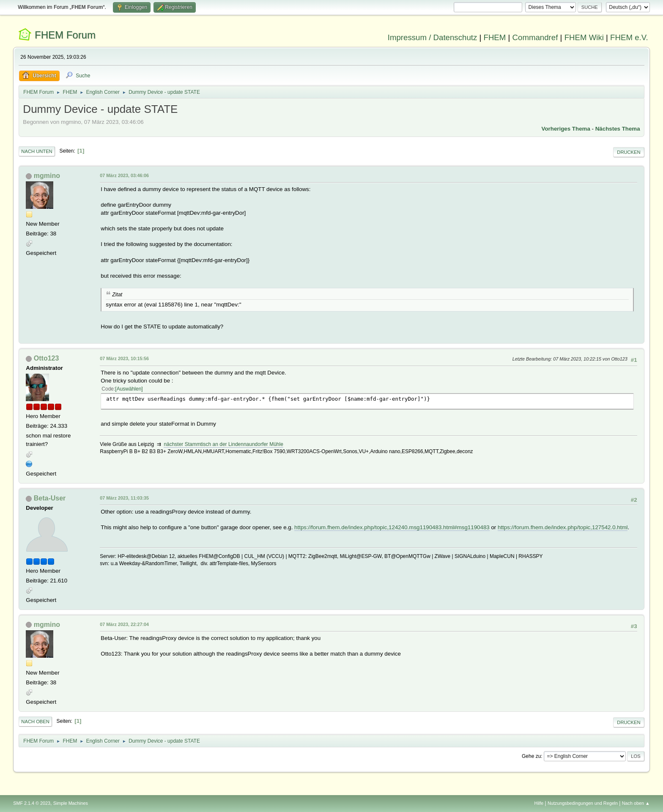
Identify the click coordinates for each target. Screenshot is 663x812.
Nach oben (35, 722)
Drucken (629, 152)
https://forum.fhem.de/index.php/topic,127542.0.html (563, 527)
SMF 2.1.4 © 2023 (32, 803)
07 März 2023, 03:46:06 (124, 175)
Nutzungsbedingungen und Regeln (583, 803)
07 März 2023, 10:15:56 (124, 358)
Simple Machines (71, 803)
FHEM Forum (65, 35)
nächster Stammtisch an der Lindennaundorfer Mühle (223, 444)
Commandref (535, 37)
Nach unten (37, 151)
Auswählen (129, 389)
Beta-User (50, 498)
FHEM (495, 37)
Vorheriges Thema (566, 129)
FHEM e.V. (629, 37)
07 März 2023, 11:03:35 (124, 498)
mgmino (47, 176)
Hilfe (539, 803)
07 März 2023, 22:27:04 (124, 624)
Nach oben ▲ (636, 803)
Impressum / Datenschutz (433, 37)
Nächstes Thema (618, 129)
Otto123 (47, 358)
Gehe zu (531, 756)
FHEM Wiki (584, 37)
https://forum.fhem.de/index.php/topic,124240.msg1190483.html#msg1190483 (392, 527)
